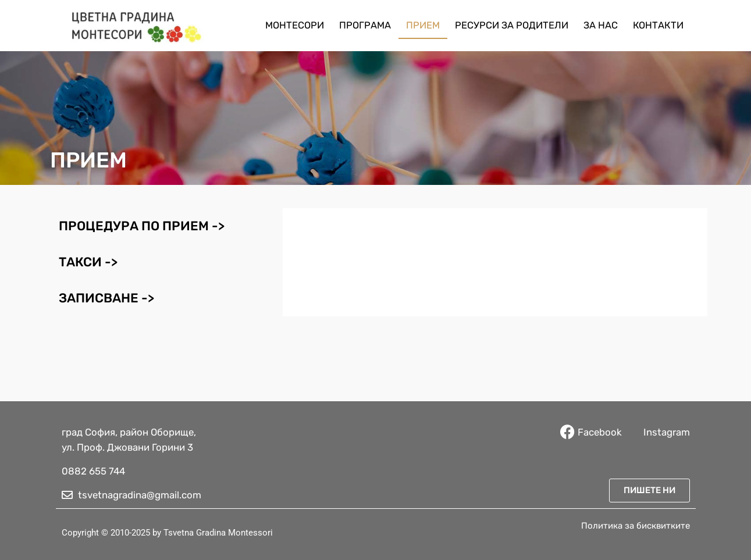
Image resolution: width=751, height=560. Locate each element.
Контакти (658, 25)
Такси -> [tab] (88, 262)
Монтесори (295, 25)
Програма (365, 25)
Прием (423, 25)
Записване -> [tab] (106, 298)
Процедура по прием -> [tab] (142, 226)
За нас (601, 25)
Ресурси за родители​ (512, 25)
